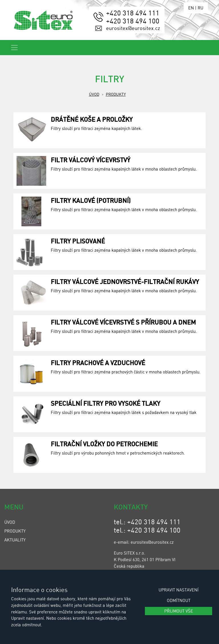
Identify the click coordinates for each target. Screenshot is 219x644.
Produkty (116, 94)
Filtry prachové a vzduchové (98, 363)
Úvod (94, 94)
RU (200, 8)
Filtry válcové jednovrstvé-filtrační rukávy (125, 281)
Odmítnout (179, 600)
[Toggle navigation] (14, 48)
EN (191, 8)
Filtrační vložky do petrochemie (104, 444)
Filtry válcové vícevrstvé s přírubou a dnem (123, 322)
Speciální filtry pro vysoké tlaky (106, 403)
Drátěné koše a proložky (92, 119)
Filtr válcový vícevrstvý (91, 160)
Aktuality (15, 540)
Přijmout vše (179, 611)
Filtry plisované (78, 241)
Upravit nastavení (179, 590)
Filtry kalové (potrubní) (91, 200)
